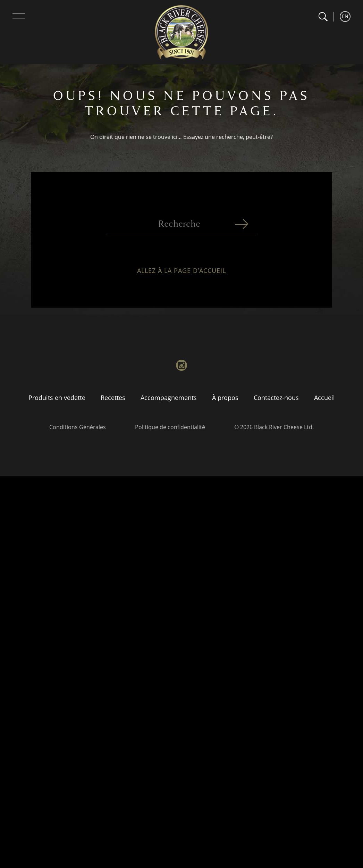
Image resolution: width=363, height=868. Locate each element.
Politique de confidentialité (170, 427)
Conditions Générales (78, 427)
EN (345, 16)
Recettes (113, 398)
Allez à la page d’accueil (181, 276)
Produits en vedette (57, 398)
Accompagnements (169, 398)
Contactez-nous (276, 398)
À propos (225, 398)
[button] (323, 17)
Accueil (324, 398)
